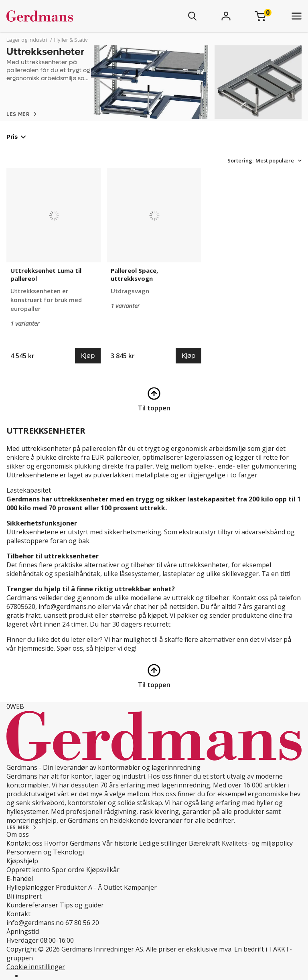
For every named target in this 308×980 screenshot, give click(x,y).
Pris (16, 137)
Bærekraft (205, 843)
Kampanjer (140, 887)
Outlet (113, 887)
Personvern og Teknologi (45, 852)
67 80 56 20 (82, 923)
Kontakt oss (24, 843)
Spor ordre (68, 870)
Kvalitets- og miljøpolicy (257, 843)
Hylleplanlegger (30, 887)
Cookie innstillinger (36, 967)
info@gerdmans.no (35, 923)
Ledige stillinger (163, 843)
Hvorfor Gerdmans (72, 843)
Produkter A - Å (79, 887)
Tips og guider (82, 905)
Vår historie (120, 843)
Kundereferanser (32, 905)
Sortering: (240, 160)
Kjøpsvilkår (103, 870)
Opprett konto (28, 870)
